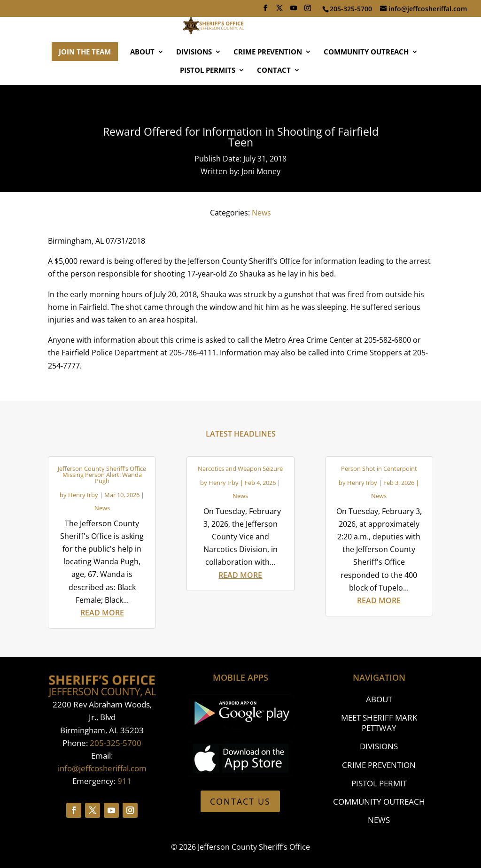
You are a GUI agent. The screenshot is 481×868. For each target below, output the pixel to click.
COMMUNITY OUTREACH (366, 80)
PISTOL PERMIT (379, 783)
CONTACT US (240, 801)
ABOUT (142, 80)
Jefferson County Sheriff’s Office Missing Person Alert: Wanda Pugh (102, 475)
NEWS (379, 820)
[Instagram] (308, 11)
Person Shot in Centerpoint (379, 469)
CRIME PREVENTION (268, 80)
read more (102, 613)
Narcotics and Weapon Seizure (240, 469)
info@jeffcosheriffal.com (102, 768)
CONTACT (274, 98)
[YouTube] (294, 11)
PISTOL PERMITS (208, 98)
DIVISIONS (194, 80)
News (261, 213)
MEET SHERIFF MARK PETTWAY (379, 723)
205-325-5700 (116, 743)
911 (124, 781)
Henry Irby (83, 495)
